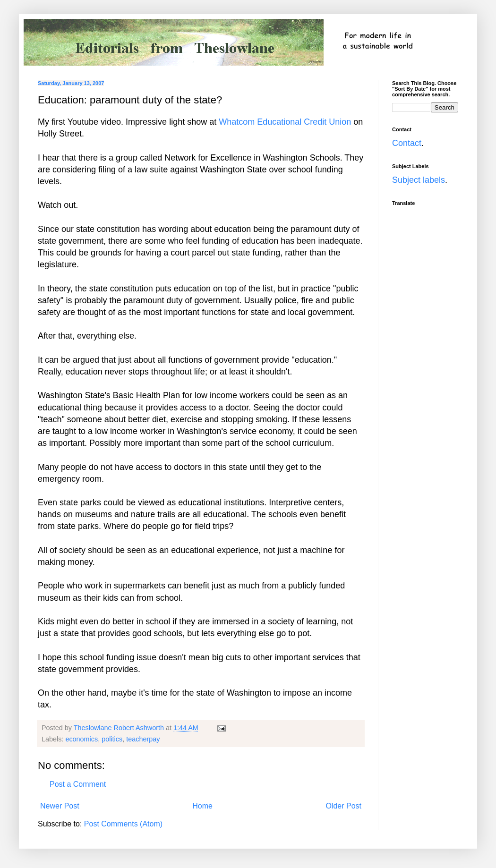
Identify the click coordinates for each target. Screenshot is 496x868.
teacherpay (143, 739)
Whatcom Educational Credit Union (285, 122)
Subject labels (419, 180)
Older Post (343, 806)
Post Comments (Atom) (123, 824)
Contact (407, 143)
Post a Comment (78, 784)
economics (81, 739)
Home (202, 806)
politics (112, 739)
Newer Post (60, 806)
